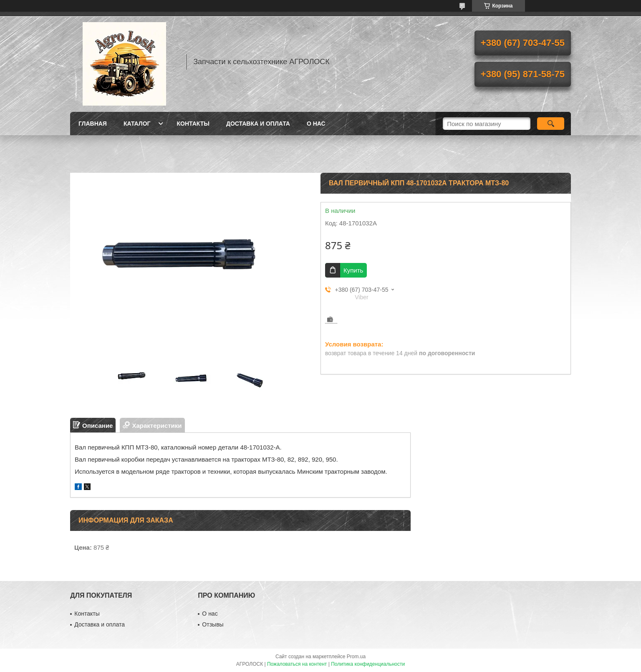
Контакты (193, 124)
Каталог (137, 124)
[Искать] (551, 124)
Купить (353, 270)
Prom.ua (356, 657)
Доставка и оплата (258, 124)
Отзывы (213, 624)
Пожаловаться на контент (297, 664)
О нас (316, 124)
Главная (93, 124)
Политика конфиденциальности (368, 664)
